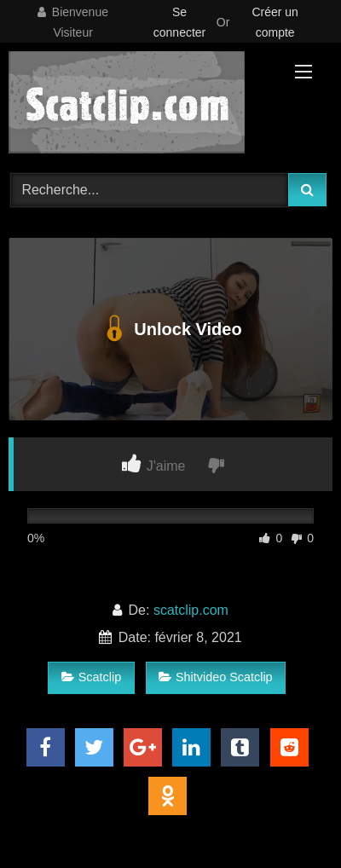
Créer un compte (275, 22)
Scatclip (91, 677)
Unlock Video (170, 329)
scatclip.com (191, 610)
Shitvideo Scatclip (216, 677)
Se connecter (179, 22)
